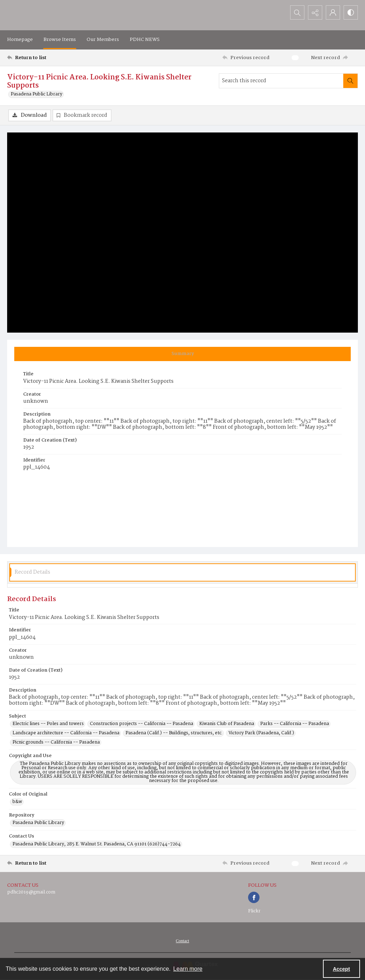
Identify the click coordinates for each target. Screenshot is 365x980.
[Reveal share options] (315, 12)
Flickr (254, 911)
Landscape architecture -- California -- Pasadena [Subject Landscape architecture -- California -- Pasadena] (66, 733)
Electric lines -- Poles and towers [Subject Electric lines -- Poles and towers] (48, 724)
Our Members (103, 40)
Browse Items (60, 40)
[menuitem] (182, 941)
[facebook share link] (254, 897)
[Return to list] (55, 58)
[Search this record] (281, 81)
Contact (182, 941)
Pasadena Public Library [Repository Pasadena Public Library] (38, 823)
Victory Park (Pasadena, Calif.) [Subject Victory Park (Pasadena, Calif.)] (261, 733)
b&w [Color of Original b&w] (17, 802)
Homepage (20, 40)
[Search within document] (350, 81)
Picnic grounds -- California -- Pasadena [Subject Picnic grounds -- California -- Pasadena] (56, 742)
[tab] (182, 354)
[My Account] (333, 12)
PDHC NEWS (145, 40)
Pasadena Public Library (37, 94)
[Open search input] (297, 12)
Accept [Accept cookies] (341, 969)
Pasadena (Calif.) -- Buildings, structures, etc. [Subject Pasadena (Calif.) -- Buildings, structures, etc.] (174, 733)
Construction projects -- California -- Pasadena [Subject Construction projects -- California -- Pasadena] (142, 724)
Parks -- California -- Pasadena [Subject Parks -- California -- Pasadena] (295, 724)
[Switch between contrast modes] (351, 12)
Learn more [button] (188, 969)
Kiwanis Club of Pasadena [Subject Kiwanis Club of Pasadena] (227, 724)
